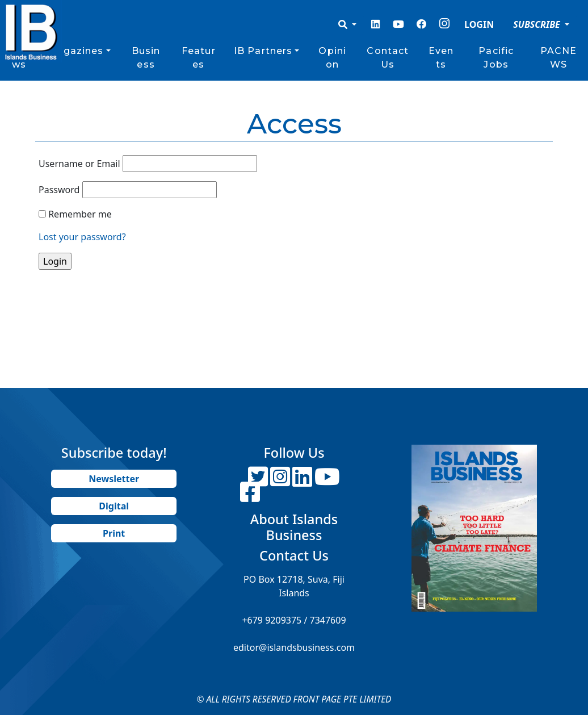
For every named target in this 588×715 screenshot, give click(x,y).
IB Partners (263, 51)
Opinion (332, 58)
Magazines (75, 51)
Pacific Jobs (496, 58)
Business (146, 58)
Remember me (80, 214)
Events (441, 58)
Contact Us (388, 58)
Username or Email (79, 164)
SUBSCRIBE (538, 24)
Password (59, 190)
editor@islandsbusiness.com (294, 647)
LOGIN (479, 24)
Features (199, 58)
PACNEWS (559, 58)
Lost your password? (82, 237)
